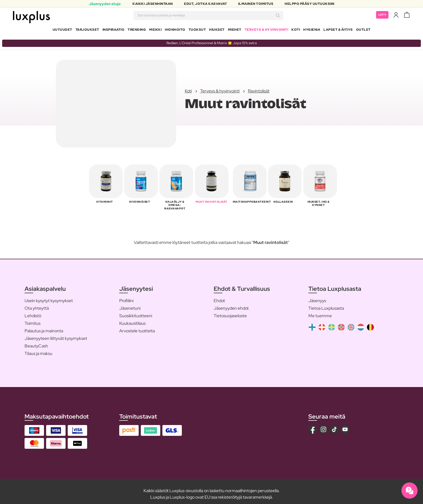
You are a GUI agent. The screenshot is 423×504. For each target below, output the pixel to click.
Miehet (235, 31)
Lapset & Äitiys (338, 31)
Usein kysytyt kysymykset (49, 295)
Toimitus (33, 318)
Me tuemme (320, 310)
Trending (137, 31)
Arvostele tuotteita (137, 325)
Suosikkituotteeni (136, 310)
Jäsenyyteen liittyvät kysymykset (56, 333)
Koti (296, 31)
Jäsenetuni (130, 303)
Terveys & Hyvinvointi (267, 31)
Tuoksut (197, 31)
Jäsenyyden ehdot (231, 303)
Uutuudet (62, 31)
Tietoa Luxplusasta (326, 303)
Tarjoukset (87, 31)
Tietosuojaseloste (230, 310)
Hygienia (312, 31)
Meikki (155, 31)
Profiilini (126, 295)
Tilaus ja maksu (38, 348)
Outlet (363, 31)
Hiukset (217, 31)
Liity (382, 16)
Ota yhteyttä (37, 303)
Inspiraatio (114, 31)
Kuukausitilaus (132, 318)
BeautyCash (36, 341)
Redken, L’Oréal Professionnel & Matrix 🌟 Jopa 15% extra (211, 41)
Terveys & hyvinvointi (220, 89)
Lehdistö (33, 310)
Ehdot (219, 295)
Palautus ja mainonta (44, 325)
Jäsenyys (317, 295)
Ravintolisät (259, 89)
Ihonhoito (175, 31)
